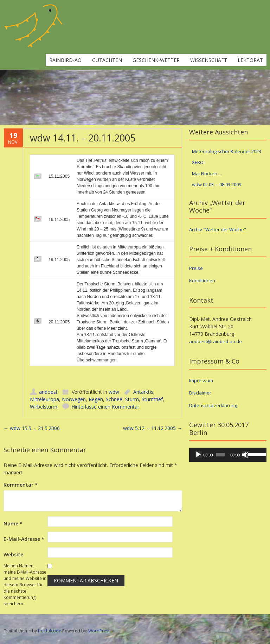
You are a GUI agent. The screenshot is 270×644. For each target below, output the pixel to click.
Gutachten (107, 60)
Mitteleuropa (44, 399)
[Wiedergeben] (198, 455)
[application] (228, 455)
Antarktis (143, 392)
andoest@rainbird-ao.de (216, 341)
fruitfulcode (50, 631)
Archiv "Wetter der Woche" (218, 229)
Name (13, 523)
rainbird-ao (65, 60)
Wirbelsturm (44, 407)
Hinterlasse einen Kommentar (105, 407)
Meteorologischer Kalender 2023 (227, 151)
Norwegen (74, 399)
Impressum (201, 380)
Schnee (114, 399)
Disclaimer (200, 393)
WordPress (99, 631)
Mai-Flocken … (207, 173)
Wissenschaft (209, 60)
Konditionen (202, 280)
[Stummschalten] (245, 455)
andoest (48, 392)
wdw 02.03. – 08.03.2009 (217, 184)
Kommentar (21, 485)
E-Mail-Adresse (24, 539)
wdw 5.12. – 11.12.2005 (153, 428)
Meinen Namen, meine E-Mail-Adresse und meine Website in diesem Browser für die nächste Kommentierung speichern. (25, 585)
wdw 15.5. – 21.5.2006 (32, 428)
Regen (96, 399)
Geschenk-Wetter (156, 60)
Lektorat (250, 60)
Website (13, 554)
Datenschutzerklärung (213, 405)
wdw (114, 392)
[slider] (220, 455)
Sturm (132, 399)
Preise (196, 268)
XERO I (199, 162)
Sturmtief (152, 399)
